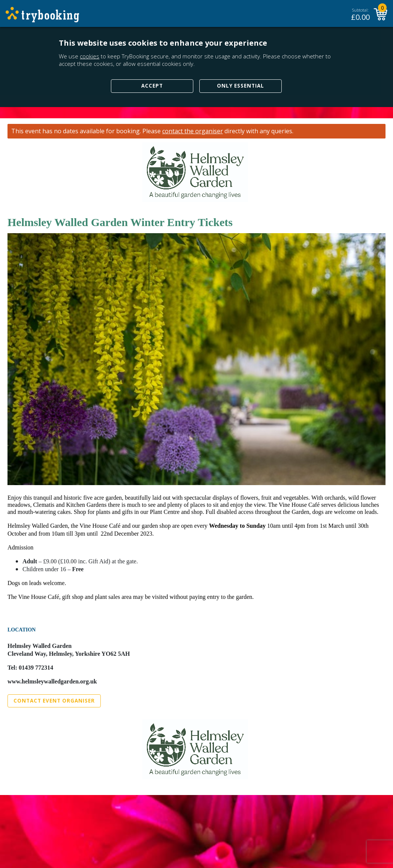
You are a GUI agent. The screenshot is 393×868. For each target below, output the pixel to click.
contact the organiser (193, 131)
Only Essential (241, 86)
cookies (90, 56)
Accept (152, 86)
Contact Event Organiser (54, 701)
